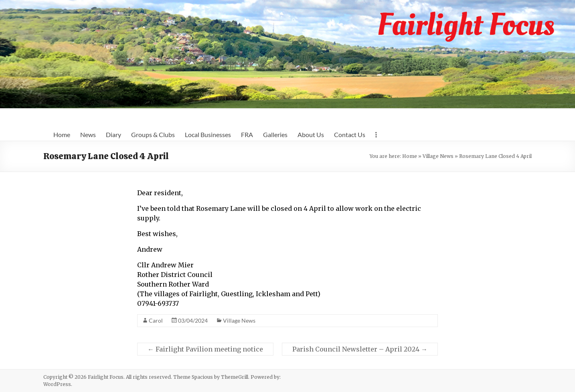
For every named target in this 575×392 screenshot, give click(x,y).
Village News (438, 156)
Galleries (275, 134)
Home (62, 134)
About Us (311, 134)
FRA (247, 134)
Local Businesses (208, 134)
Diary (113, 134)
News (88, 134)
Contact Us (350, 134)
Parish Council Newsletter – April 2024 (360, 349)
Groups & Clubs (153, 134)
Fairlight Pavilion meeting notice (205, 349)
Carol (156, 320)
